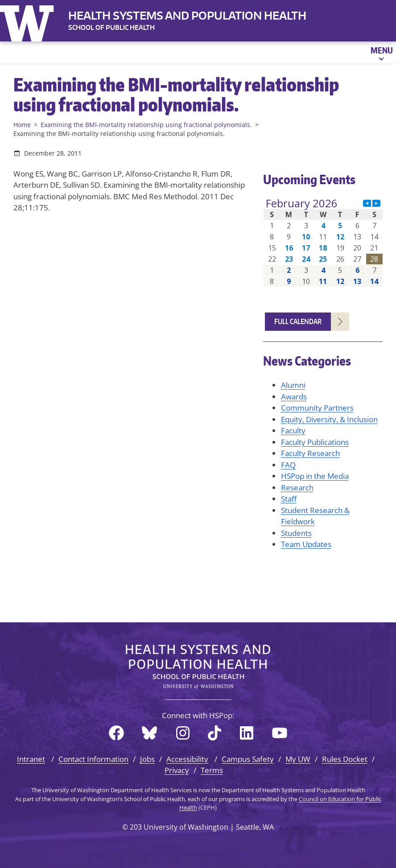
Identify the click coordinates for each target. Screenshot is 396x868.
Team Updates (306, 544)
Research (297, 487)
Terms (212, 770)
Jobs (147, 759)
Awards (294, 397)
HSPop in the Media (315, 476)
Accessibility (187, 759)
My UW (298, 759)
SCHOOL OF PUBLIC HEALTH (111, 27)
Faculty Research (310, 453)
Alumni (293, 385)
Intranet (31, 759)
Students (296, 533)
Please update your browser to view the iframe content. (323, 242)
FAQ (288, 465)
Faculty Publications (315, 442)
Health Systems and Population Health (187, 15)
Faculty (293, 430)
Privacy (177, 770)
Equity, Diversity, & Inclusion (329, 419)
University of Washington (29, 21)
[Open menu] (381, 53)
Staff (289, 499)
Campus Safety (248, 759)
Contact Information (93, 759)
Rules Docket (345, 759)
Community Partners (317, 408)
